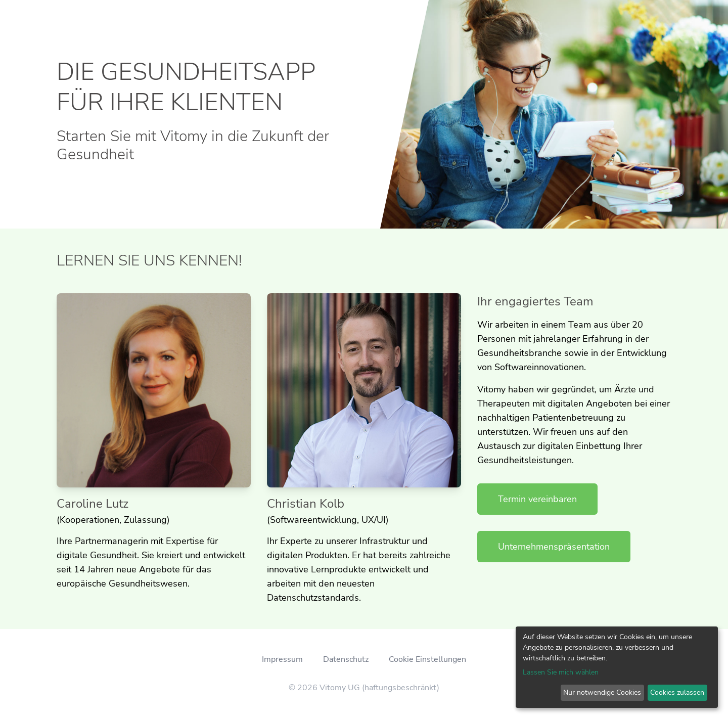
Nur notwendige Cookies (602, 692)
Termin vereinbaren (537, 499)
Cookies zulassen (677, 692)
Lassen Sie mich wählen (561, 672)
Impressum (282, 659)
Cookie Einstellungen (427, 659)
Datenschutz (346, 659)
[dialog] (617, 667)
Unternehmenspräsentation (554, 547)
